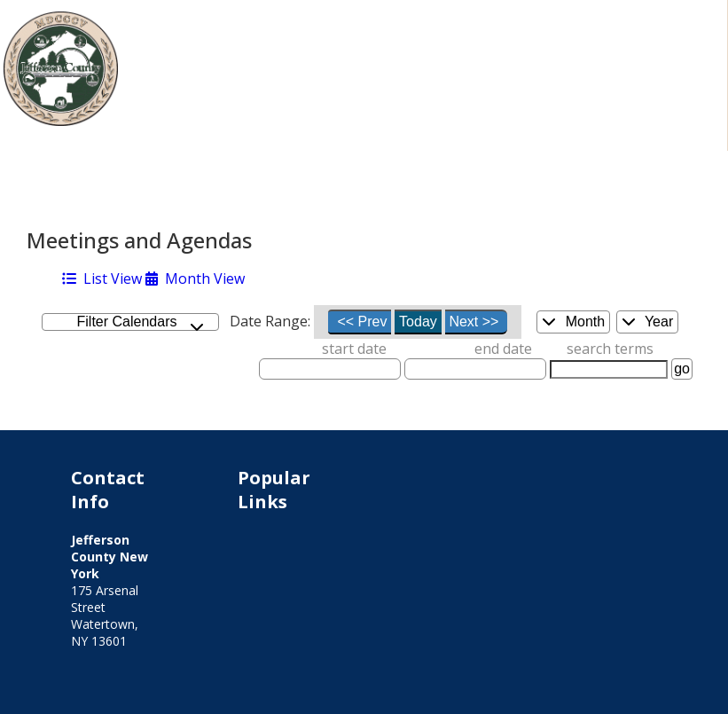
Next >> (474, 322)
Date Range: (270, 321)
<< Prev (362, 322)
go (682, 369)
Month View (195, 279)
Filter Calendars (141, 322)
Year (647, 322)
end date (503, 349)
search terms (610, 349)
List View (102, 279)
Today (418, 322)
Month (573, 322)
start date (354, 349)
